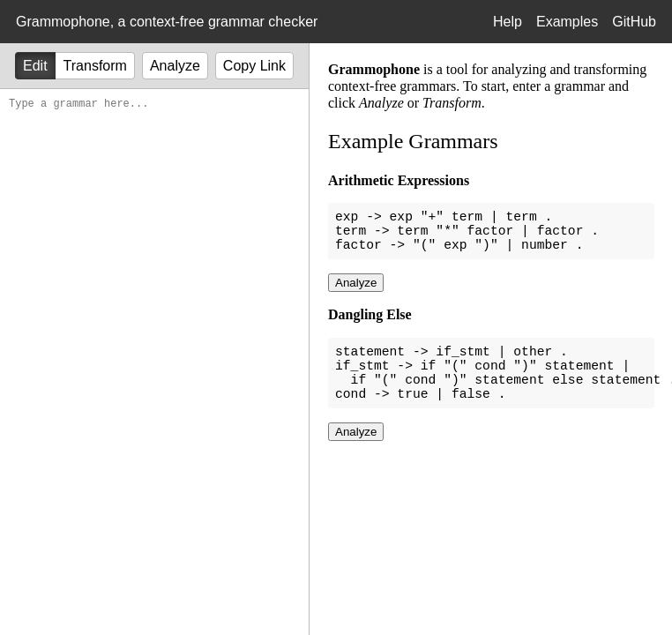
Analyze (175, 66)
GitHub (634, 22)
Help (508, 22)
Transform (95, 66)
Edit (35, 66)
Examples (567, 22)
